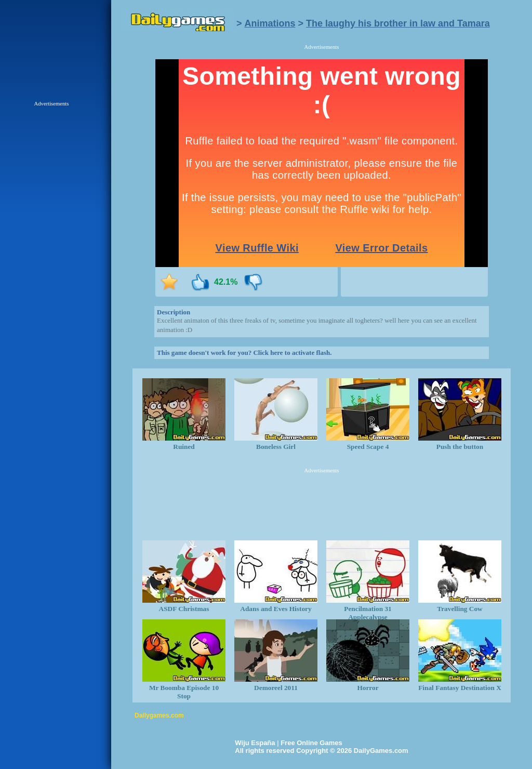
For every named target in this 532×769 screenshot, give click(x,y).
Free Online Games (311, 743)
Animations (270, 23)
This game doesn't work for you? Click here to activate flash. (244, 353)
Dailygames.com (159, 715)
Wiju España (255, 743)
